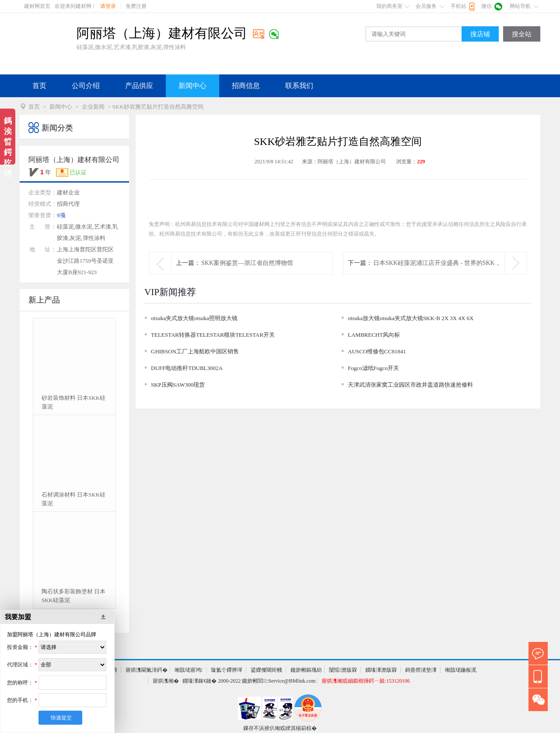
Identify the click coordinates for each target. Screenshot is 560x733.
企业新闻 (93, 107)
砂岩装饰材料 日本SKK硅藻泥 (73, 402)
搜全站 (522, 34)
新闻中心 (192, 86)
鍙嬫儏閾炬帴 (266, 670)
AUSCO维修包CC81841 (377, 351)
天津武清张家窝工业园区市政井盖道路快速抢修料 (410, 385)
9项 (61, 215)
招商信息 (246, 86)
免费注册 (136, 6)
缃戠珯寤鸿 (189, 670)
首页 (39, 86)
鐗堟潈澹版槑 (381, 670)
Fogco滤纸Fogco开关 (373, 368)
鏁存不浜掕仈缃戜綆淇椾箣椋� (280, 728)
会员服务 (426, 6)
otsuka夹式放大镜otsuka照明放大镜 (194, 318)
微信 (486, 6)
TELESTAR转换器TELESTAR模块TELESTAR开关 (213, 335)
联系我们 (299, 86)
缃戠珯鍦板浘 (461, 670)
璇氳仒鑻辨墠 (227, 670)
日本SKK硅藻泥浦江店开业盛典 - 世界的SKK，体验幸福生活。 (437, 274)
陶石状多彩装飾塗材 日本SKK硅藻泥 (73, 596)
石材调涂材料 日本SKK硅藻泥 (73, 499)
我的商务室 (389, 6)
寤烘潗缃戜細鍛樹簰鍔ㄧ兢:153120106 (366, 681)
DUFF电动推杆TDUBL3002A (187, 368)
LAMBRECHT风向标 (374, 335)
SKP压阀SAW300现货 (178, 385)
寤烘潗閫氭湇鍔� (147, 670)
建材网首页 (37, 6)
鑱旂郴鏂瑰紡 (306, 670)
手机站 (458, 6)
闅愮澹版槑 (343, 670)
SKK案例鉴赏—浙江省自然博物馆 (247, 263)
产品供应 (139, 86)
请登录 (108, 6)
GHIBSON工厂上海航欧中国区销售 (195, 351)
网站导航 (520, 6)
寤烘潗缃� (166, 681)
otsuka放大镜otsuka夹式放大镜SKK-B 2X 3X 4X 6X (411, 318)
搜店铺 (480, 34)
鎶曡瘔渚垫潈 (421, 670)
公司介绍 (86, 86)
